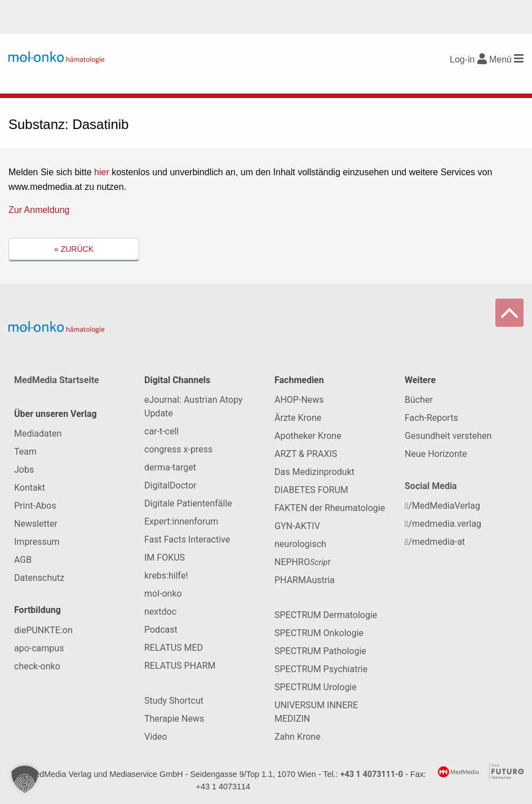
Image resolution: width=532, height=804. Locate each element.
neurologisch (300, 544)
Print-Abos (35, 506)
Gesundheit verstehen (448, 436)
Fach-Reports (431, 418)
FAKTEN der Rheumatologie (330, 508)
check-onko (37, 666)
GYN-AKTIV (297, 526)
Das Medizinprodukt (314, 472)
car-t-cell (161, 431)
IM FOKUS (165, 558)
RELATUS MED (174, 648)
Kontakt (30, 488)
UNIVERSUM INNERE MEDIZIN (316, 712)
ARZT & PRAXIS (306, 454)
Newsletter (36, 524)
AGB (23, 560)
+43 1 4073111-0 (372, 774)
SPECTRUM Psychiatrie (321, 669)
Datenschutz (39, 578)
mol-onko (163, 594)
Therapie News (174, 719)
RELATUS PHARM (180, 666)
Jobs (24, 470)
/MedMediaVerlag (442, 506)
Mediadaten (38, 434)
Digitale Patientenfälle (188, 503)
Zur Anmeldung (39, 210)
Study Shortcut (174, 701)
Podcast (161, 630)
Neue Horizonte (436, 454)
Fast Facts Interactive (187, 539)
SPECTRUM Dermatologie (326, 615)
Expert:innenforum (181, 521)
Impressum (37, 542)
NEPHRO (302, 562)
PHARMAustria (305, 580)
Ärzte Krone (298, 418)
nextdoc (160, 612)
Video (156, 737)
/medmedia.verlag (443, 524)
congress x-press (178, 449)
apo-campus (39, 648)
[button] (25, 779)
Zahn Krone (298, 737)
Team (25, 452)
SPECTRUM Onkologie (319, 633)
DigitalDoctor (170, 485)
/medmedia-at (435, 542)
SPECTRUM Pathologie (320, 651)
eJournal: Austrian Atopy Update (193, 407)
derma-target (170, 467)
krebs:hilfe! (166, 576)
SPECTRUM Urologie (316, 687)
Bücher (419, 400)
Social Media (431, 486)
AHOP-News (299, 400)
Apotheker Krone (308, 436)
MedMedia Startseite (57, 380)
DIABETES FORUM (311, 490)
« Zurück (74, 249)
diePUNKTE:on (43, 630)
